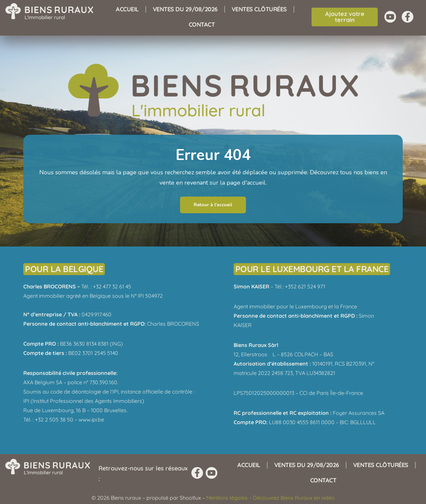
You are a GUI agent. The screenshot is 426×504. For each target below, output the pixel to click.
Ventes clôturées (259, 9)
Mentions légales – (230, 498)
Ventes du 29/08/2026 (185, 9)
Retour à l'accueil (213, 205)
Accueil (127, 9)
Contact (202, 24)
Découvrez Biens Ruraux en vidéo (294, 498)
